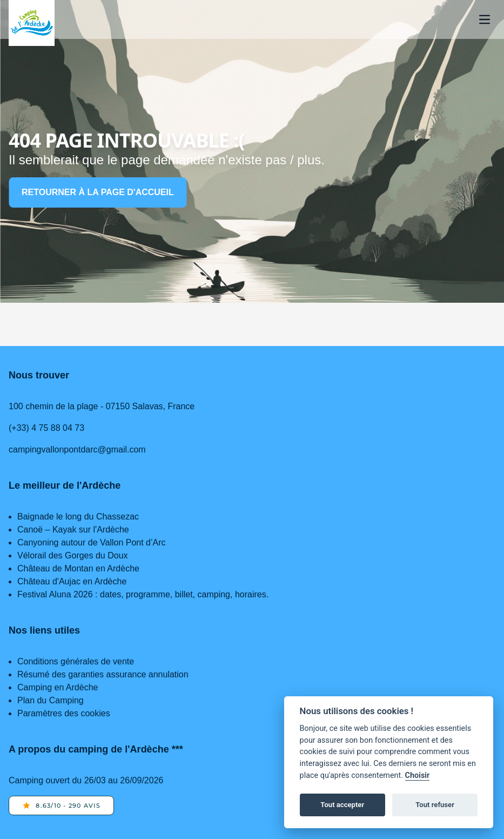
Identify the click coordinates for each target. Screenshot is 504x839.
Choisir (418, 775)
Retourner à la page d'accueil (98, 192)
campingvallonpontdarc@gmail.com (77, 450)
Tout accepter (342, 805)
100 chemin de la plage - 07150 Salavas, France (102, 406)
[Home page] (32, 23)
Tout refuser (435, 805)
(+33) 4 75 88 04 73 (46, 428)
